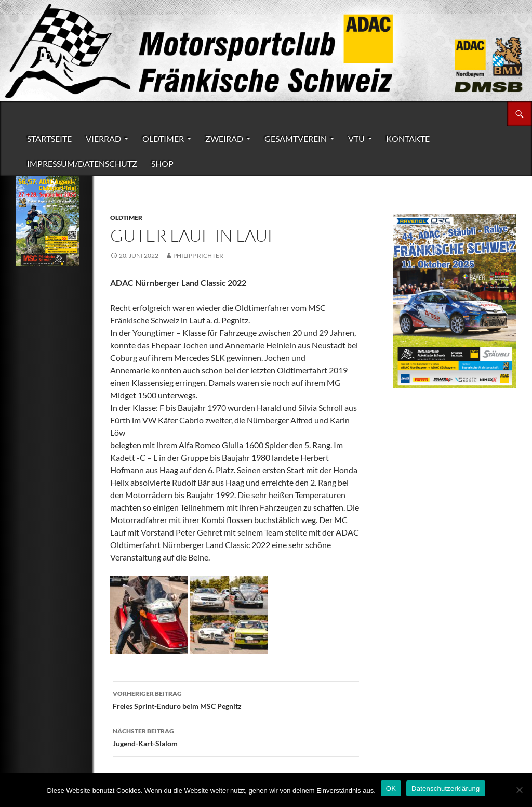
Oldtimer (163, 139)
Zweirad (224, 139)
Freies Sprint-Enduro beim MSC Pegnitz (236, 699)
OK (391, 789)
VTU (356, 139)
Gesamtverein (296, 139)
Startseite (49, 139)
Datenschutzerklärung (445, 789)
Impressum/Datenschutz (82, 164)
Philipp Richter (198, 256)
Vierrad (103, 139)
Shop (162, 164)
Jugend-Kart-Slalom (236, 736)
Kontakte (408, 139)
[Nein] (519, 790)
